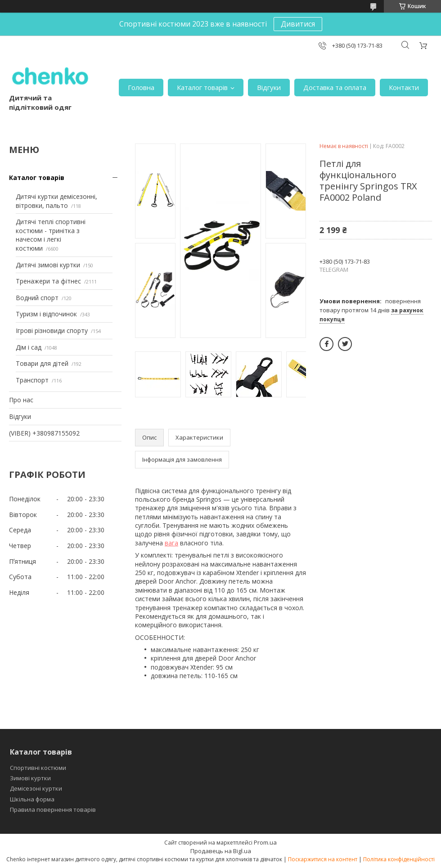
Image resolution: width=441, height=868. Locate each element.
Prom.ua (265, 842)
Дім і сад (29, 347)
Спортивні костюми (38, 768)
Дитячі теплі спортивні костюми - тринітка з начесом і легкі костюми (51, 235)
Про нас (21, 400)
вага (171, 543)
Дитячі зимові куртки (48, 265)
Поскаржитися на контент (323, 859)
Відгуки (269, 87)
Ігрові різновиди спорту (52, 331)
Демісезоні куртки (36, 788)
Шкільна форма (32, 799)
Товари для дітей (42, 363)
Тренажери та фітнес (48, 281)
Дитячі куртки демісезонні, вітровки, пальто (56, 201)
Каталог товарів (202, 87)
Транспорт (32, 380)
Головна (141, 87)
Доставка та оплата (335, 87)
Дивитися (298, 24)
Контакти (404, 87)
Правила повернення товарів (53, 810)
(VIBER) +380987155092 (44, 433)
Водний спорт (37, 298)
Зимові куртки (30, 778)
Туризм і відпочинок (46, 314)
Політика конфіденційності (399, 859)
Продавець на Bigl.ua (221, 851)
